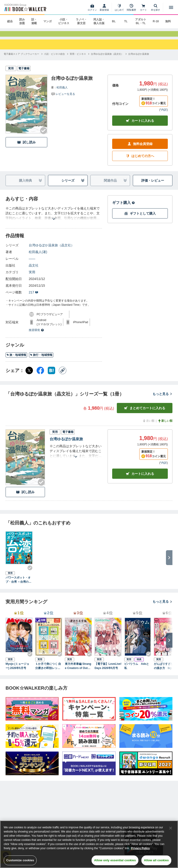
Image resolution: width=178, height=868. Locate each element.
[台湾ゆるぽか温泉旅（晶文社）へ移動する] (107, 58)
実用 (32, 276)
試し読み (26, 146)
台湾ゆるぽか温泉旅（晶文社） (51, 250)
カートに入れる (140, 125)
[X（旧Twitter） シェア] (29, 375)
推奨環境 (36, 334)
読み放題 (22, 21)
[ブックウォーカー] (25, 7)
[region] (89, 844)
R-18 (156, 21)
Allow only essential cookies (115, 860)
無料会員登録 (140, 148)
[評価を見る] (63, 98)
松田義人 (62, 92)
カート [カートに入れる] (140, 478)
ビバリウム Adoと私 (137, 670)
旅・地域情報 (16, 359)
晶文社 (34, 270)
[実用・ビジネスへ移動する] (78, 58)
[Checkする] (44, 135)
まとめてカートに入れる (145, 413)
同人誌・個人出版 (99, 21)
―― (32, 263)
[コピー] (63, 375)
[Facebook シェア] (40, 375)
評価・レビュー (153, 185)
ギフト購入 (124, 207)
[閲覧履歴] (131, 7)
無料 (168, 21)
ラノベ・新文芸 (81, 21)
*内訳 (164, 114)
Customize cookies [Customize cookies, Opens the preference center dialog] (20, 860)
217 (33, 297)
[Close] (171, 828)
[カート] (143, 7)
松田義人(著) (38, 256)
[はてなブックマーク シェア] (51, 375)
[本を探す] (156, 7)
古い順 (148, 425)
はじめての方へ (140, 160)
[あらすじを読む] (54, 218)
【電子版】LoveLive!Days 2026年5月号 (108, 670)
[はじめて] (119, 7)
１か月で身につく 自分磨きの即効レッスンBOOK (48, 670)
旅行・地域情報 (41, 359)
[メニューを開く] (171, 7)
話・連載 (34, 21)
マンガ (48, 21)
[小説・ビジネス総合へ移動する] (54, 58)
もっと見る (162, 398)
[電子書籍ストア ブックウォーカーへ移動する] (21, 58)
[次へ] (169, 644)
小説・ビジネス (64, 21)
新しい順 (165, 425)
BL (114, 21)
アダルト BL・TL (141, 21)
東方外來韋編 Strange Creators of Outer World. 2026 (78, 670)
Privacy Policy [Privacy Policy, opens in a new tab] (140, 848)
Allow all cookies (156, 860)
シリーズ (73, 185)
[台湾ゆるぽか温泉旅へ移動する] (139, 58)
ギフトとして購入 (140, 218)
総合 (10, 21)
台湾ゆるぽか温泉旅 (66, 443)
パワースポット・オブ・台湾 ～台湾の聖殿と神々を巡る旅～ (18, 584)
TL (126, 21)
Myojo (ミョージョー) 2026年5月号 (17, 670)
